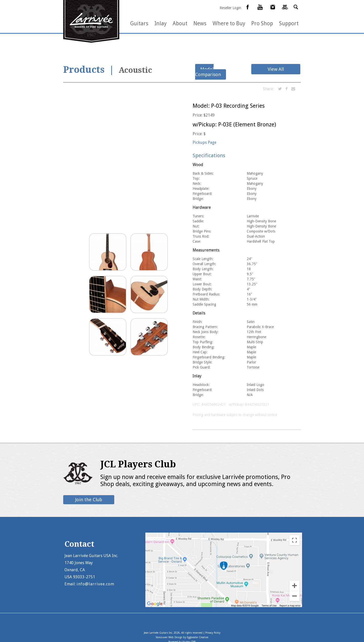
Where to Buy (229, 23)
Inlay (161, 23)
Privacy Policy (213, 633)
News (200, 23)
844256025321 (257, 404)
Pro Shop (262, 23)
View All (276, 69)
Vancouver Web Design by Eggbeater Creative (182, 637)
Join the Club (89, 500)
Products (84, 70)
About (180, 23)
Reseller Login (230, 8)
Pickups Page (204, 142)
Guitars (139, 23)
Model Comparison (208, 72)
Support (289, 23)
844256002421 (214, 404)
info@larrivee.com (95, 584)
